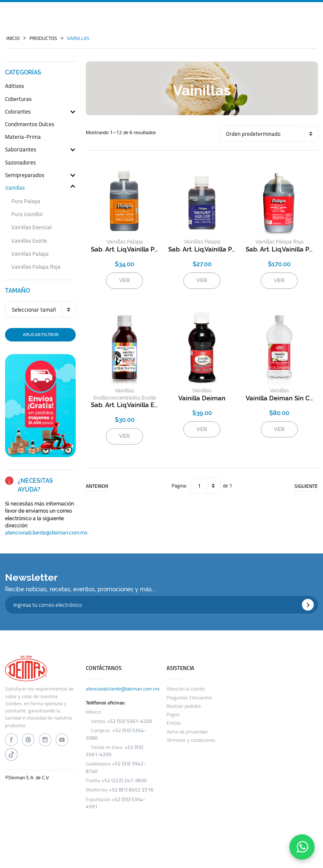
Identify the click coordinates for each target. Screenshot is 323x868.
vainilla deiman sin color (279, 398)
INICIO (13, 38)
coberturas (18, 99)
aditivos (15, 86)
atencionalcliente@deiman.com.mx (46, 533)
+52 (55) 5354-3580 (116, 734)
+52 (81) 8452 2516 (131, 790)
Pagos (173, 715)
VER (124, 280)
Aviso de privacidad (187, 732)
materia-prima (23, 137)
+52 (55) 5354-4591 (115, 803)
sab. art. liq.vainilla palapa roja (279, 249)
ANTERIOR (97, 486)
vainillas (78, 38)
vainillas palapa (30, 254)
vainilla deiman (202, 398)
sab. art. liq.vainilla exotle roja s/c (124, 405)
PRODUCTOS (43, 38)
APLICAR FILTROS (41, 334)
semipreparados (25, 176)
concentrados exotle (132, 398)
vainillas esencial (32, 227)
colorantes (18, 112)
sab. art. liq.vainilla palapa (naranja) (124, 249)
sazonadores (20, 163)
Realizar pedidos (184, 706)
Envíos (174, 723)
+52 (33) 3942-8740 (116, 767)
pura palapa (26, 201)
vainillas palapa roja (36, 267)
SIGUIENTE (306, 486)
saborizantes (21, 150)
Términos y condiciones (191, 740)
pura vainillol (27, 214)
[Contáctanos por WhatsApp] (302, 847)
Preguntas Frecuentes (189, 698)
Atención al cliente (186, 689)
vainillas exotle (29, 241)
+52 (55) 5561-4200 (130, 721)
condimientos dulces (30, 125)
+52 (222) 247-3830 (124, 781)
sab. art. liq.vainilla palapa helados (202, 249)
